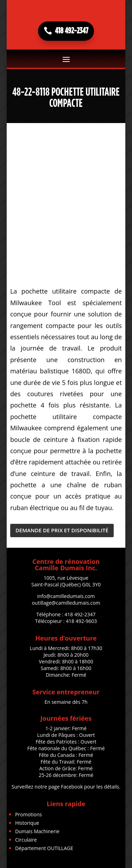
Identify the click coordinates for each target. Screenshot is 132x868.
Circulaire (26, 840)
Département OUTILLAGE (44, 848)
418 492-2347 (72, 31)
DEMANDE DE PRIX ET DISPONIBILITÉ (62, 530)
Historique (27, 823)
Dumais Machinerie (37, 831)
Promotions (29, 814)
